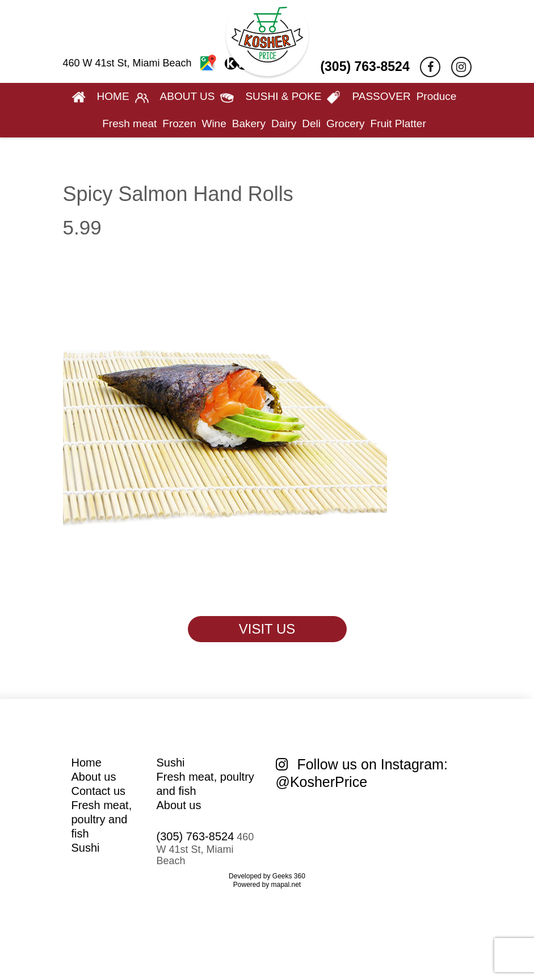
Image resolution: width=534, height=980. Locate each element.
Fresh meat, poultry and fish (102, 819)
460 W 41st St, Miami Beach (156, 63)
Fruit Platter (398, 123)
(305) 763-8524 (365, 66)
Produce (437, 96)
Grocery (346, 123)
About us (94, 777)
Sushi (86, 848)
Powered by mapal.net (267, 885)
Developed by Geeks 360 (267, 876)
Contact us (99, 791)
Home (87, 763)
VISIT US (267, 629)
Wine (214, 123)
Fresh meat (129, 123)
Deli (311, 123)
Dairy (284, 123)
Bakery (249, 123)
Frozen (179, 123)
